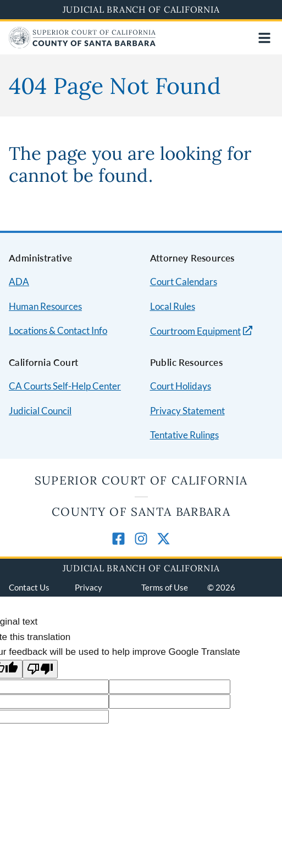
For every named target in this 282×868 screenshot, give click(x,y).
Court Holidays (181, 386)
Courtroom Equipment (195, 331)
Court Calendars (184, 282)
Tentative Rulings (184, 435)
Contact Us (29, 587)
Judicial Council (40, 411)
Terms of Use (165, 587)
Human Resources (45, 306)
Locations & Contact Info (58, 330)
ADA (19, 282)
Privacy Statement (187, 411)
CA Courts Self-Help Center (65, 386)
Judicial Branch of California (141, 9)
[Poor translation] (40, 669)
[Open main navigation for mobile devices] (264, 38)
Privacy (89, 587)
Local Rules (173, 306)
